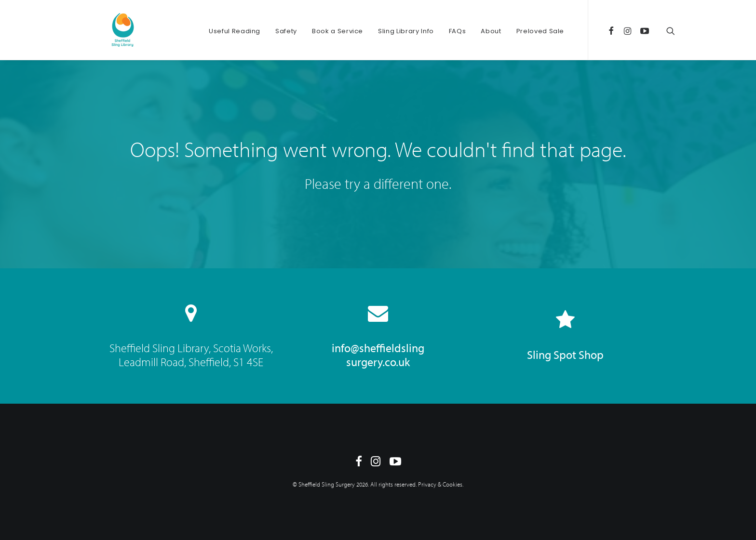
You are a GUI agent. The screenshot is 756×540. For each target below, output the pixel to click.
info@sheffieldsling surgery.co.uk (378, 355)
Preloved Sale (540, 31)
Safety (286, 31)
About (491, 31)
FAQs (458, 31)
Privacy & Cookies (440, 484)
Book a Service (337, 31)
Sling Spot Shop (565, 355)
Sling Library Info (406, 31)
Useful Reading (235, 31)
